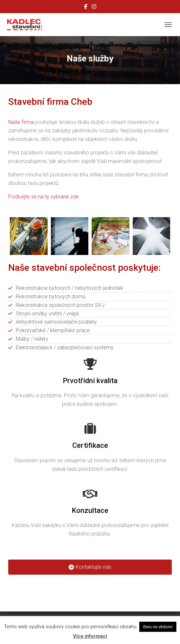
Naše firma (21, 122)
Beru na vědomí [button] (158, 627)
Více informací (90, 636)
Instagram (94, 8)
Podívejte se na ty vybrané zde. (44, 197)
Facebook (86, 8)
